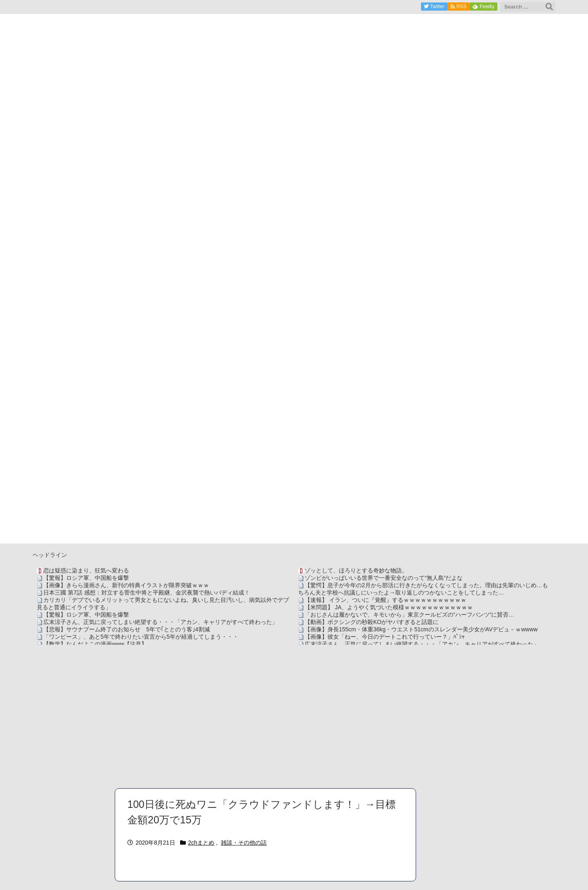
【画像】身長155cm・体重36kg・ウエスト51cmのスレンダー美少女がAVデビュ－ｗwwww (421, 629)
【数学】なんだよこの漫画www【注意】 (95, 644)
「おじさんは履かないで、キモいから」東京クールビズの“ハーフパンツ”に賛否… (409, 615)
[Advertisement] (294, 716)
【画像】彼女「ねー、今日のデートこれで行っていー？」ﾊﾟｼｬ (385, 637)
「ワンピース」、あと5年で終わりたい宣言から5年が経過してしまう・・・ (141, 637)
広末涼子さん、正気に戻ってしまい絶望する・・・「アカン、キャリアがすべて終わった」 (160, 622)
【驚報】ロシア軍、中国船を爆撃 (86, 578)
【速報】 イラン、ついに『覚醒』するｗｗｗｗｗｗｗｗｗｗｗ (385, 600)
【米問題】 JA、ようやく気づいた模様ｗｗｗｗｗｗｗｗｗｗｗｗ (389, 607)
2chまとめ (202, 843)
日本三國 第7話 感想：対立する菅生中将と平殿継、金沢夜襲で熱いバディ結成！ (147, 593)
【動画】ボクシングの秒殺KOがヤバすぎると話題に (372, 622)
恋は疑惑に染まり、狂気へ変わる (86, 570)
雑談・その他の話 (244, 843)
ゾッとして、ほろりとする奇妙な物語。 (356, 570)
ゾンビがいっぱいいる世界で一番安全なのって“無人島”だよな (384, 578)
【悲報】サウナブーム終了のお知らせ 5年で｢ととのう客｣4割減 (127, 629)
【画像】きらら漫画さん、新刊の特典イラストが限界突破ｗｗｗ (126, 585)
